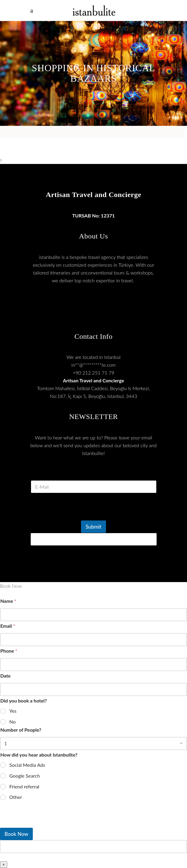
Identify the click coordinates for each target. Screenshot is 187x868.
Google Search (25, 776)
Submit (93, 527)
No (12, 722)
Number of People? (21, 730)
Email (8, 626)
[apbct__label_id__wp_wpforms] (93, 847)
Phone (9, 651)
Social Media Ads (27, 765)
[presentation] (76, 517)
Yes (13, 711)
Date (5, 676)
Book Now (16, 834)
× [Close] (4, 865)
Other (16, 797)
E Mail (93, 473)
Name (8, 601)
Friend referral (24, 786)
